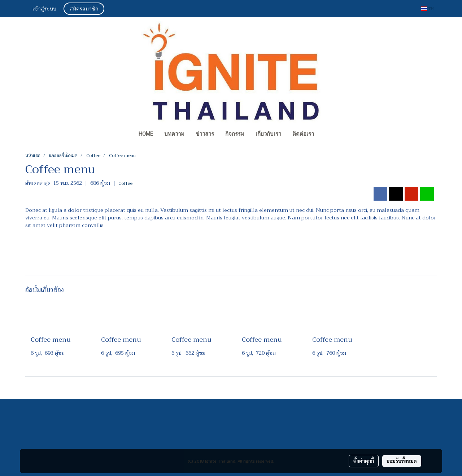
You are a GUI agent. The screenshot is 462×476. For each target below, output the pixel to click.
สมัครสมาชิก (84, 9)
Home (146, 134)
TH (428, 9)
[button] (326, 135)
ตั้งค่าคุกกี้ (364, 461)
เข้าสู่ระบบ (44, 9)
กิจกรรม (235, 134)
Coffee (125, 183)
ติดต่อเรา (303, 134)
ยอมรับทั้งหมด (402, 461)
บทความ (174, 134)
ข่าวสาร (205, 134)
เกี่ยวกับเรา (268, 134)
